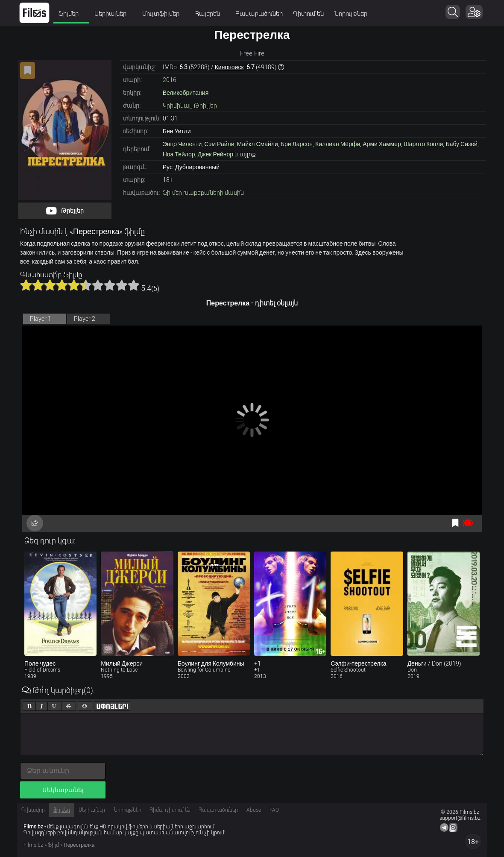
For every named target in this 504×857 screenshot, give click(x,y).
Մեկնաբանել (63, 790)
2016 (170, 80)
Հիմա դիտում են (170, 810)
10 (134, 285)
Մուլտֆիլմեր (164, 14)
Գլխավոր (33, 810)
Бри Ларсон (297, 144)
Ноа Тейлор (179, 154)
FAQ (274, 810)
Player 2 (85, 319)
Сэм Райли (219, 144)
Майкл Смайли (258, 144)
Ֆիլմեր (71, 14)
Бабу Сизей (461, 144)
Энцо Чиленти (182, 144)
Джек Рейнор (215, 154)
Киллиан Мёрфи (338, 144)
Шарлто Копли (423, 144)
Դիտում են (308, 14)
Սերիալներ (113, 14)
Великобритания (186, 93)
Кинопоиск (229, 67)
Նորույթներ (351, 14)
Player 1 (41, 319)
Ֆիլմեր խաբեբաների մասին (203, 193)
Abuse (254, 810)
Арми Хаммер (382, 144)
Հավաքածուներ (259, 14)
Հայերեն (210, 14)
